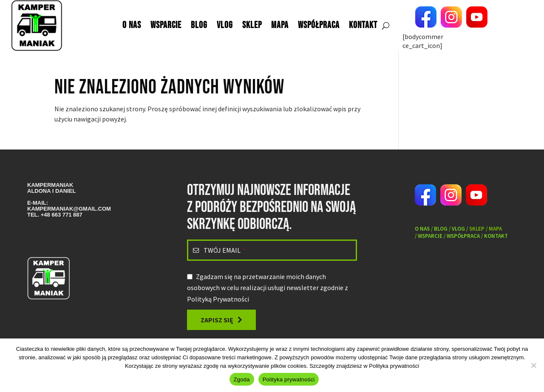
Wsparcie (166, 25)
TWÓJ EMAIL (224, 250)
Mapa (280, 25)
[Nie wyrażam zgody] (533, 365)
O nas (132, 25)
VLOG (458, 229)
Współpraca (319, 25)
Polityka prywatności (394, 366)
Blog (199, 25)
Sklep (252, 25)
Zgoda (242, 379)
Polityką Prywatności (218, 299)
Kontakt (363, 25)
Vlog (225, 25)
